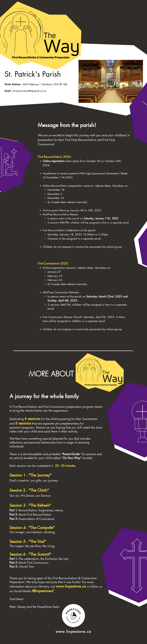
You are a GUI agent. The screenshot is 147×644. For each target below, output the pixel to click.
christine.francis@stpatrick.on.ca (29, 91)
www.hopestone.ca (71, 586)
